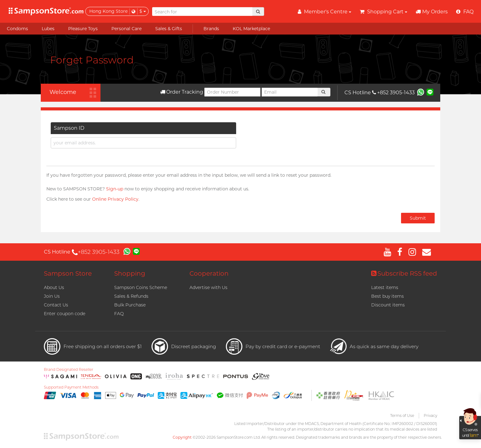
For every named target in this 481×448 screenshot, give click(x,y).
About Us (54, 287)
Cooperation (209, 273)
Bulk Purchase (130, 305)
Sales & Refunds (131, 296)
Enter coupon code (65, 314)
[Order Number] (232, 92)
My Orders (432, 12)
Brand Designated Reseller (69, 370)
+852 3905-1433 (393, 93)
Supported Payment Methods (71, 387)
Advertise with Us (208, 287)
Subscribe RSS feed (404, 273)
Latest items (385, 287)
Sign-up (115, 189)
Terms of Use (402, 415)
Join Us (52, 296)
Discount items (388, 305)
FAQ (119, 314)
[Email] (290, 92)
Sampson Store (68, 273)
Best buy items (388, 296)
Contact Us (56, 305)
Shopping (130, 273)
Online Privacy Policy (115, 199)
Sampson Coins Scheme (141, 287)
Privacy (430, 415)
